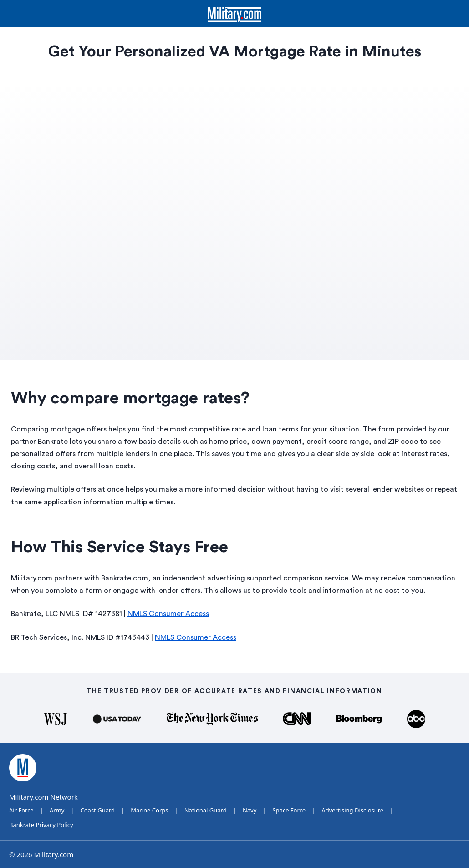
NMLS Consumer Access (168, 614)
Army (57, 810)
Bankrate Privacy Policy (41, 825)
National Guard (206, 810)
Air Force (21, 810)
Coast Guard (98, 810)
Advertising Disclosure (352, 810)
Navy (250, 810)
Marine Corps (149, 810)
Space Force (289, 810)
